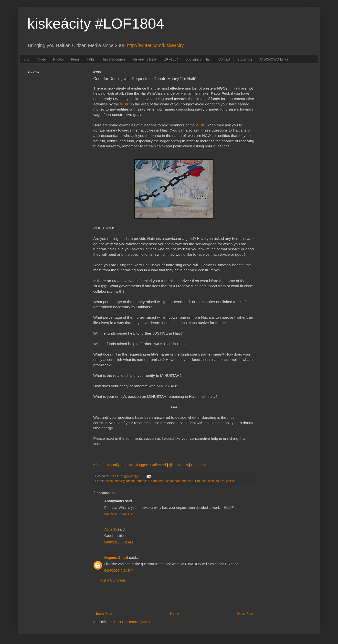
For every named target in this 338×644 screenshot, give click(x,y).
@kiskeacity (179, 465)
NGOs (220, 481)
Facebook (200, 465)
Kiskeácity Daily (145, 59)
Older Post (245, 613)
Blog (27, 59)
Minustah (208, 481)
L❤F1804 (171, 59)
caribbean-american (180, 481)
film (198, 481)
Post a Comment (112, 580)
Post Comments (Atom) (132, 622)
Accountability (115, 481)
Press (75, 59)
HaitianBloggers (114, 59)
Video (42, 59)
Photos (59, 59)
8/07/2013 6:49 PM (119, 514)
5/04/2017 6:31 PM (119, 571)
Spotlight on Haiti (198, 59)
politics (231, 481)
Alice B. (111, 529)
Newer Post (103, 613)
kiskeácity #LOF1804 (96, 24)
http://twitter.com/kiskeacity (155, 45)
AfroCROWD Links (274, 59)
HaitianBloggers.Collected (145, 465)
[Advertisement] (174, 597)
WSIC (125, 104)
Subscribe (245, 59)
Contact (224, 59)
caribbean (158, 481)
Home (174, 613)
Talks (91, 59)
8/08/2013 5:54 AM (119, 542)
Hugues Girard (116, 558)
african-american (138, 481)
